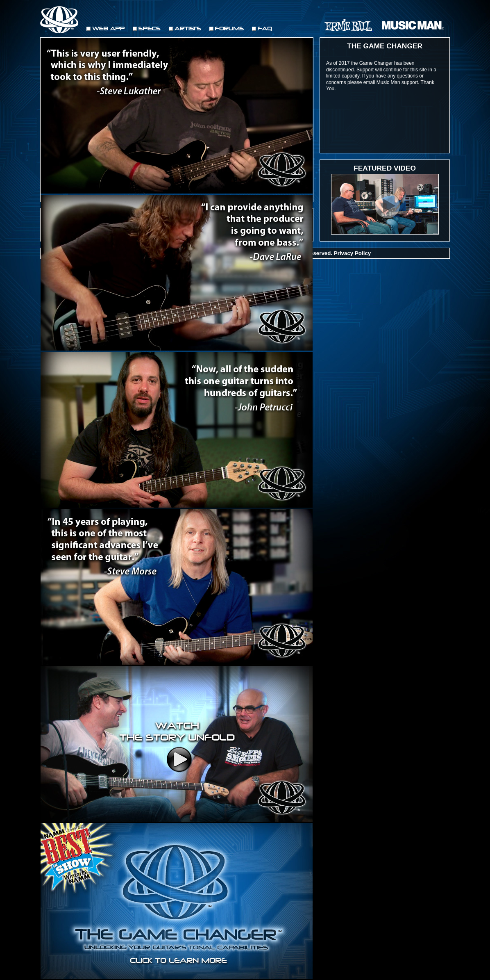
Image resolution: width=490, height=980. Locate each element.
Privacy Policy (352, 253)
